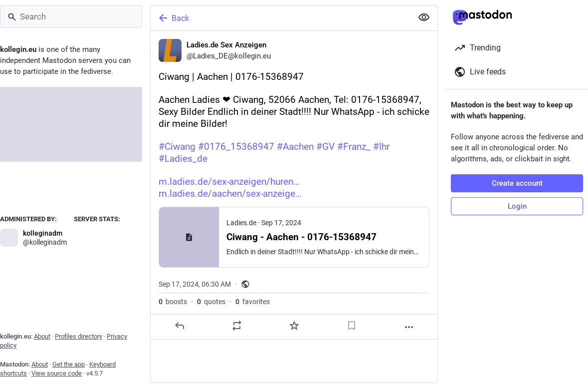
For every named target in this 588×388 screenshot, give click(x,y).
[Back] (281, 18)
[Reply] (180, 326)
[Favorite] (294, 326)
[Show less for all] (424, 17)
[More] (409, 327)
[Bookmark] (352, 326)
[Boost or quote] (237, 326)
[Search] (71, 16)
